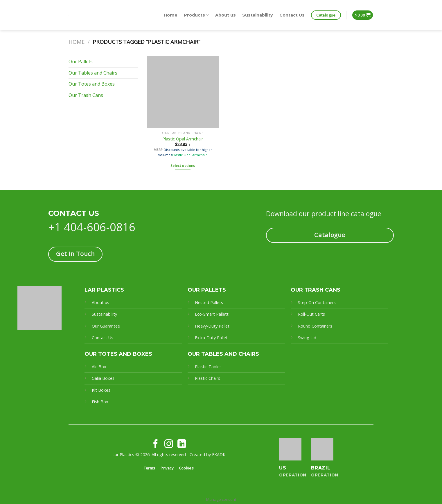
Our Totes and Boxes (92, 84)
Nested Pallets (209, 302)
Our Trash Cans (86, 95)
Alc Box (99, 367)
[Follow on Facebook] (156, 444)
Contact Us (292, 15)
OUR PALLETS (207, 290)
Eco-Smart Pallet (211, 314)
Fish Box (100, 402)
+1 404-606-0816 (92, 227)
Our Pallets (81, 62)
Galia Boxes (103, 378)
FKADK (219, 455)
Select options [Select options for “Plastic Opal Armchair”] (183, 166)
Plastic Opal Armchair (183, 139)
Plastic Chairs (207, 378)
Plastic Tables (208, 367)
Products (196, 15)
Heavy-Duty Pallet (212, 326)
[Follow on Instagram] (169, 444)
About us (226, 15)
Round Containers (315, 326)
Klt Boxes (101, 390)
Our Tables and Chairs (93, 73)
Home (171, 15)
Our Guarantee (106, 326)
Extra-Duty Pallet (211, 338)
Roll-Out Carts (311, 314)
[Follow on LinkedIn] (182, 444)
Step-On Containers (317, 302)
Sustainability (258, 15)
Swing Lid (307, 338)
